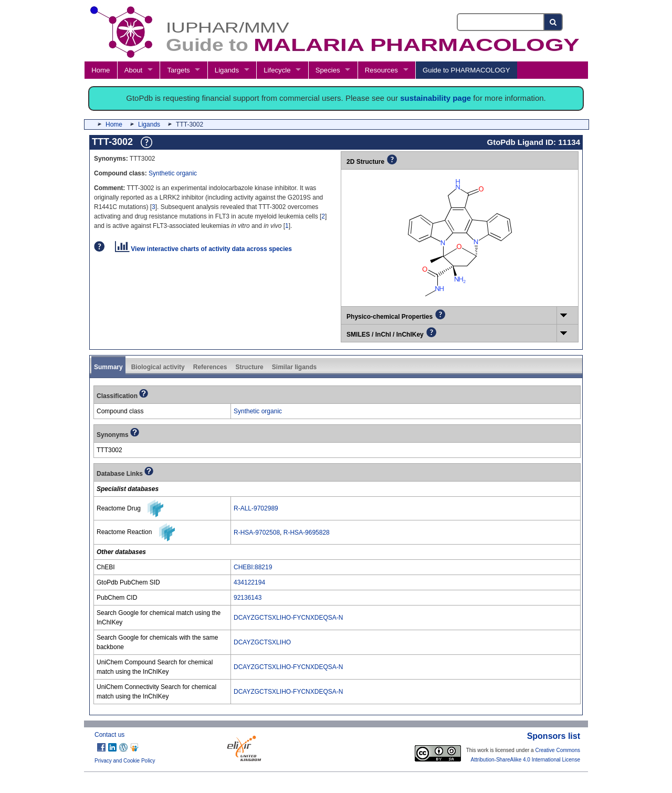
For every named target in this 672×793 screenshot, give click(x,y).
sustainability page (435, 98)
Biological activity (158, 367)
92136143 (248, 598)
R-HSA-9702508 (257, 533)
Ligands (227, 70)
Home (101, 70)
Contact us (109, 735)
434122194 (249, 582)
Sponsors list (554, 736)
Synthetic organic (173, 173)
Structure (249, 367)
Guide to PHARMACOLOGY (466, 70)
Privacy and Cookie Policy (125, 761)
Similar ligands (294, 367)
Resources (381, 70)
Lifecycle (277, 70)
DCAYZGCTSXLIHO (262, 642)
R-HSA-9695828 (307, 533)
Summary (108, 367)
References (210, 367)
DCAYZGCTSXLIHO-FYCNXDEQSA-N (288, 618)
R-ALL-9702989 (256, 508)
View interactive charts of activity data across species (203, 249)
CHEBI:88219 (253, 567)
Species (328, 70)
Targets (178, 70)
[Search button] (554, 22)
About (133, 70)
